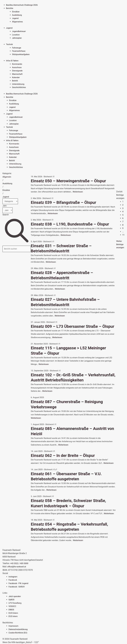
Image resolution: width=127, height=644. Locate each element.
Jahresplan (17, 38)
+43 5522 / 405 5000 (19, 564)
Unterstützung (18, 83)
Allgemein (7, 175)
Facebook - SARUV (17, 587)
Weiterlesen (90, 191)
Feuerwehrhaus (19, 51)
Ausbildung (17, 15)
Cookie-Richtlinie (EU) (18, 633)
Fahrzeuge (17, 47)
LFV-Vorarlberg (15, 603)
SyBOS (12, 600)
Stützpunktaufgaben (21, 54)
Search (6, 214)
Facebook (13, 580)
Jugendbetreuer (19, 31)
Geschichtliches (19, 87)
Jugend (15, 18)
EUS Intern (13, 616)
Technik (9, 44)
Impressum (14, 626)
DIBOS (11, 610)
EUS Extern (13, 613)
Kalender (16, 77)
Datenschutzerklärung (18, 629)
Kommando (17, 63)
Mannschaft (17, 73)
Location (16, 34)
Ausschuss (17, 67)
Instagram (13, 577)
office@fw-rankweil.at (17, 567)
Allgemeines (18, 21)
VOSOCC (12, 606)
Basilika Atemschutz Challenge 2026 (22, 5)
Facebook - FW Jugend (19, 584)
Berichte (10, 8)
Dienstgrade (17, 70)
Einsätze (16, 11)
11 (123, 233)
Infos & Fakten (12, 60)
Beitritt (15, 80)
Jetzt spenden (15, 597)
